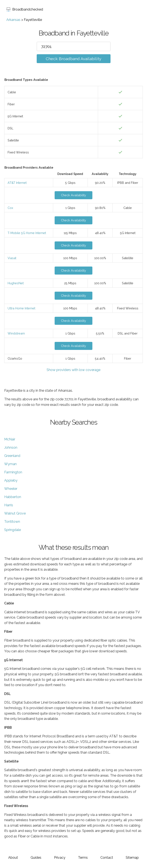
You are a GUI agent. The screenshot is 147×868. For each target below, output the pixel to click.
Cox (10, 208)
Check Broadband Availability (73, 59)
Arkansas (13, 20)
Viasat (12, 258)
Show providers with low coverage (73, 370)
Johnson (11, 448)
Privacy (60, 858)
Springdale (13, 530)
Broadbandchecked (25, 9)
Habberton (13, 497)
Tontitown (12, 522)
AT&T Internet (17, 183)
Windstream (16, 333)
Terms (83, 858)
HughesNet (16, 283)
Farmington (13, 472)
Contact (107, 858)
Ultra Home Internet (21, 308)
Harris (9, 505)
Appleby (11, 480)
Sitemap (132, 858)
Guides (36, 858)
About (13, 858)
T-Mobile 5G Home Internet (27, 233)
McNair (10, 439)
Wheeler (11, 489)
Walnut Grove (15, 513)
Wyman (10, 464)
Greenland (12, 456)
